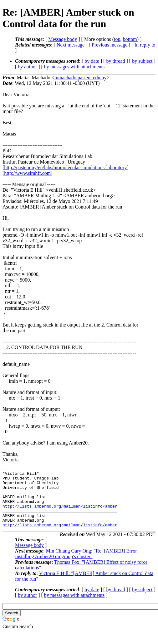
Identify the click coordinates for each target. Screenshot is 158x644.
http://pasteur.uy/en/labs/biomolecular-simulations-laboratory (65, 167)
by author (27, 67)
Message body (63, 39)
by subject (142, 61)
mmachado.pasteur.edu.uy (81, 78)
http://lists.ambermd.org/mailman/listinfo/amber (60, 514)
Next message (71, 45)
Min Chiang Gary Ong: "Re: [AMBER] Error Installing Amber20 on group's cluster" (76, 566)
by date (92, 61)
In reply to (145, 45)
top (117, 39)
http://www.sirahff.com (27, 173)
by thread (116, 61)
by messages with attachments (74, 67)
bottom (130, 39)
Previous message (110, 45)
